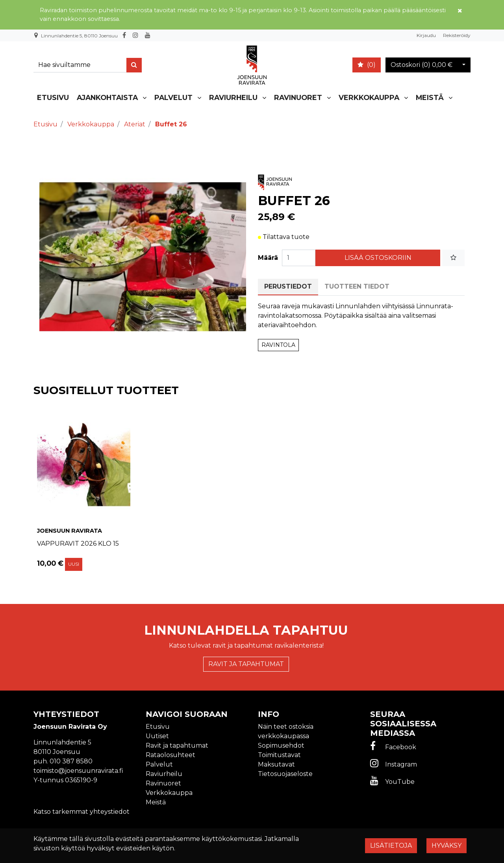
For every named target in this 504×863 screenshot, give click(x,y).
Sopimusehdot (281, 745)
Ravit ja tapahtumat (246, 664)
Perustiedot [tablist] (288, 286)
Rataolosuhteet (170, 755)
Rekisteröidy (457, 35)
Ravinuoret (298, 97)
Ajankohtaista (107, 97)
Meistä (430, 97)
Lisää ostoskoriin (378, 258)
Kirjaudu (427, 35)
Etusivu (53, 97)
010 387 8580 (71, 761)
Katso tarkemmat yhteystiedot (82, 812)
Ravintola (278, 345)
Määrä (268, 258)
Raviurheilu (233, 97)
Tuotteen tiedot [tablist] (357, 286)
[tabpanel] (84, 490)
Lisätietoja (391, 845)
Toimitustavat (279, 755)
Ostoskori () (422, 65)
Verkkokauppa (369, 97)
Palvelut (173, 97)
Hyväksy (447, 845)
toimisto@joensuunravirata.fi (78, 771)
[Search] (82, 65)
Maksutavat (276, 764)
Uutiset (157, 736)
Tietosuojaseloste (285, 774)
